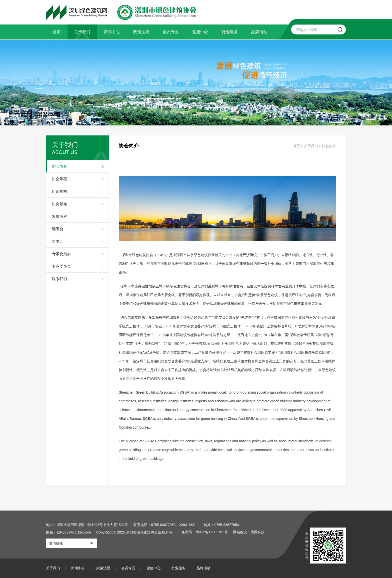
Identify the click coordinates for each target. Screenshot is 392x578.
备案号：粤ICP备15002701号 (205, 532)
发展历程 (59, 216)
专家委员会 (61, 254)
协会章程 (59, 179)
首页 (57, 32)
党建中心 (200, 32)
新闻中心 (112, 32)
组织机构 (59, 191)
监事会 (58, 241)
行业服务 (230, 32)
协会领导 (59, 204)
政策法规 (141, 32)
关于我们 (82, 32)
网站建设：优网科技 (249, 532)
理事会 (58, 229)
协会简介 (59, 166)
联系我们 (59, 279)
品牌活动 (259, 32)
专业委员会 (61, 266)
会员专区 (171, 32)
